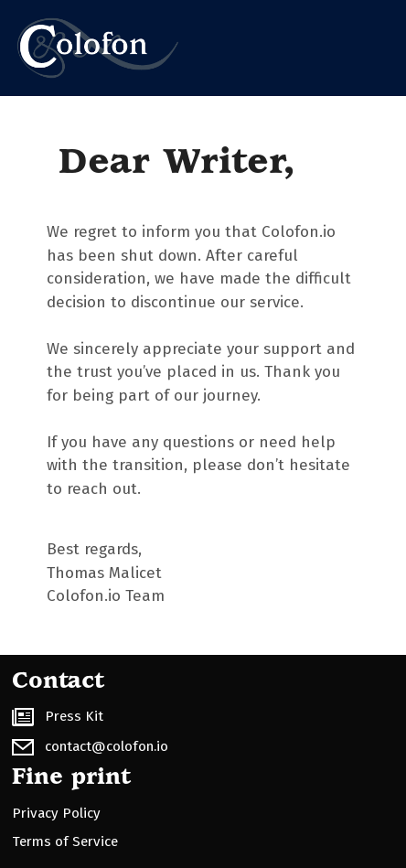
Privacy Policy (56, 813)
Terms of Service (65, 841)
